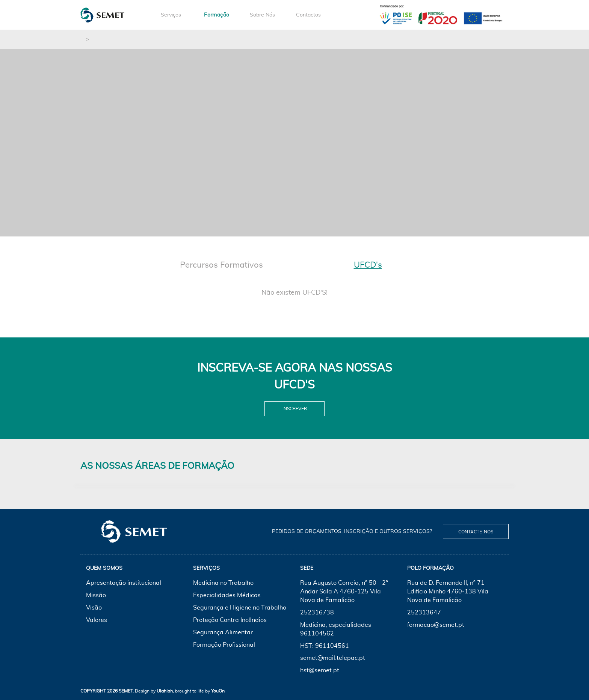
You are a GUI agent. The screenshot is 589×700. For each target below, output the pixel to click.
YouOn (218, 691)
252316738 (317, 613)
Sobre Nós (262, 15)
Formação (217, 15)
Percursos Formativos (221, 265)
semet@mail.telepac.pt (333, 658)
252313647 (424, 613)
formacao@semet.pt (436, 625)
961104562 (317, 634)
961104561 (332, 646)
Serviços (171, 15)
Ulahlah (165, 691)
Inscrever (295, 409)
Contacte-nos (476, 532)
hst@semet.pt (320, 670)
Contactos (308, 15)
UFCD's (368, 265)
